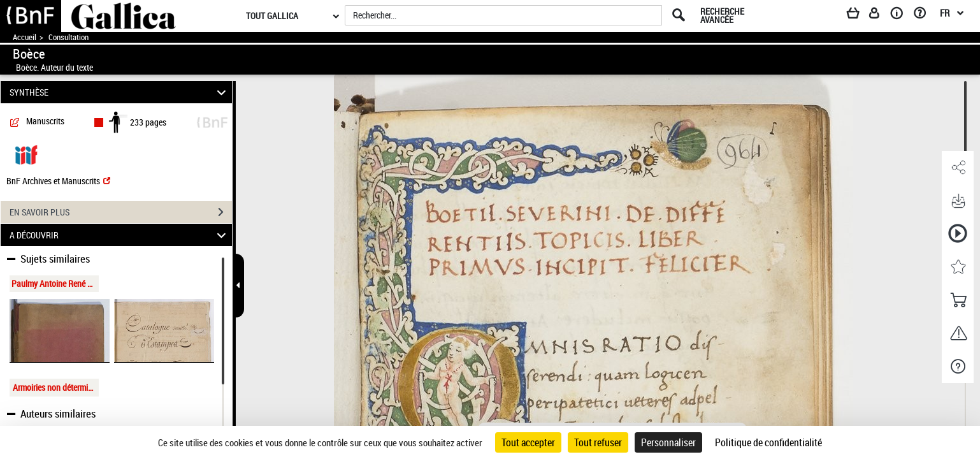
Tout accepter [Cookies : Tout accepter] (528, 442)
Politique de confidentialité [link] (768, 442)
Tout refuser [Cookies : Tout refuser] (598, 442)
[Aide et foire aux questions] (924, 15)
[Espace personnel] (880, 15)
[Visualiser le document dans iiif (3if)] (26, 154)
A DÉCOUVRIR (119, 235)
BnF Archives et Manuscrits (58, 181)
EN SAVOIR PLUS (121, 212)
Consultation (68, 37)
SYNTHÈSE (119, 92)
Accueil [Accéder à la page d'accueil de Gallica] (25, 37)
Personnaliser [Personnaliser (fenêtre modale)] (668, 442)
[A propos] (901, 15)
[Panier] (859, 15)
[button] (958, 168)
